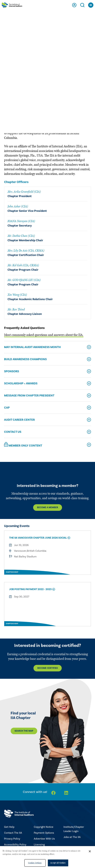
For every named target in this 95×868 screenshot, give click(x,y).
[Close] (90, 851)
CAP (7, 408)
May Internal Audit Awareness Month (32, 347)
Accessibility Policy (15, 845)
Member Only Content (23, 445)
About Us (11, 80)
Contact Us (13, 432)
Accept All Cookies (58, 863)
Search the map (24, 731)
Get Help (9, 827)
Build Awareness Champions (25, 359)
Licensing (39, 845)
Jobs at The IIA (72, 837)
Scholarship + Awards (21, 383)
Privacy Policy (12, 839)
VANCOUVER (75, 66)
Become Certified (48, 668)
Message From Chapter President (29, 396)
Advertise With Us (44, 839)
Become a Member (48, 508)
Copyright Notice (44, 827)
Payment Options (44, 833)
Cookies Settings (35, 863)
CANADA (26, 66)
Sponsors (12, 371)
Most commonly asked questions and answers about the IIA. (44, 335)
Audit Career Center (19, 420)
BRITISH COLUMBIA (50, 66)
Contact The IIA (13, 833)
